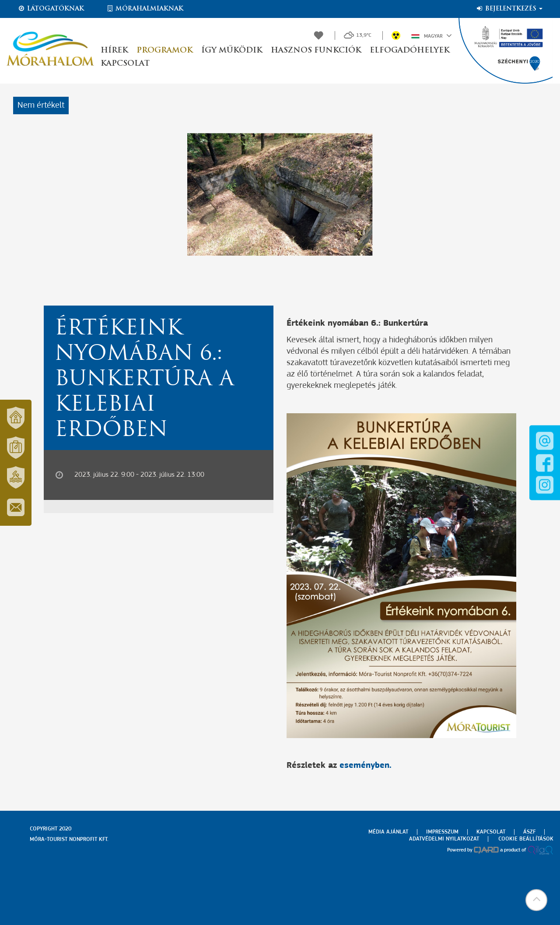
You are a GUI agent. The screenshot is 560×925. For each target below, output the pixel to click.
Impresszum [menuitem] (442, 832)
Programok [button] (164, 51)
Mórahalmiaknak (145, 9)
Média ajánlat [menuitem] (388, 832)
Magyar (432, 35)
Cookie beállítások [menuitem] (526, 839)
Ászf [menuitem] (529, 832)
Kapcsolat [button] (125, 64)
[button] (536, 901)
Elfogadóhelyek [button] (409, 51)
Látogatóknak (51, 9)
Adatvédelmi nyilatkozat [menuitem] (444, 839)
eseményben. (366, 766)
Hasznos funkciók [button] (316, 51)
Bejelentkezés (509, 9)
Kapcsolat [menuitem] (491, 832)
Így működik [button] (232, 51)
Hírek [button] (114, 51)
